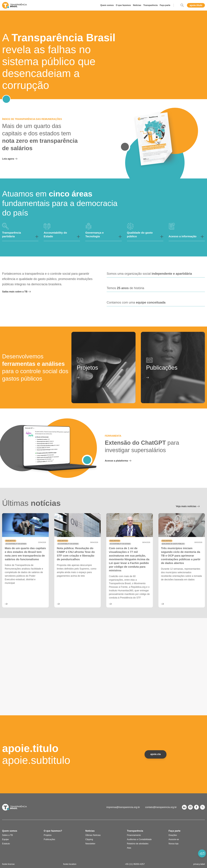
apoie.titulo (196, 5)
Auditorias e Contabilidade (139, 839)
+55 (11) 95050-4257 (135, 864)
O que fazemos (123, 5)
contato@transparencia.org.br (161, 807)
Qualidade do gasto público (173, 544)
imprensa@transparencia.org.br (123, 807)
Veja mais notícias (190, 506)
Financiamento (134, 835)
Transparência (150, 5)
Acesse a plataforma (121, 461)
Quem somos (107, 5)
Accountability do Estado (16, 544)
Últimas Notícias (93, 835)
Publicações (49, 839)
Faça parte (165, 5)
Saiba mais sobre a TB (19, 292)
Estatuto (6, 844)
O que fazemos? (53, 831)
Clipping (89, 839)
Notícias (137, 5)
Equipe (5, 839)
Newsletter (90, 844)
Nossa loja (174, 844)
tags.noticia (11, 541)
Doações (173, 835)
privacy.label (199, 864)
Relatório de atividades (138, 844)
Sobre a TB (7, 835)
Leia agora (12, 159)
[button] (20, 232)
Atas (129, 848)
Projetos (48, 835)
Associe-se (174, 839)
